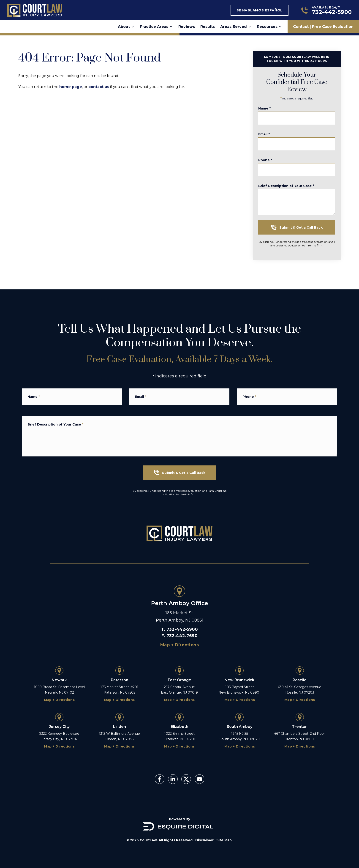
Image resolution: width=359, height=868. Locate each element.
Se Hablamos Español (260, 10)
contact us (99, 87)
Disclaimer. (205, 840)
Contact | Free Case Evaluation (323, 27)
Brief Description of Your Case (291, 192)
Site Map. (224, 840)
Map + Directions (179, 645)
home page (71, 87)
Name (269, 110)
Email (269, 136)
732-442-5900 (182, 629)
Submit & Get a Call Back (301, 227)
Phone (270, 162)
